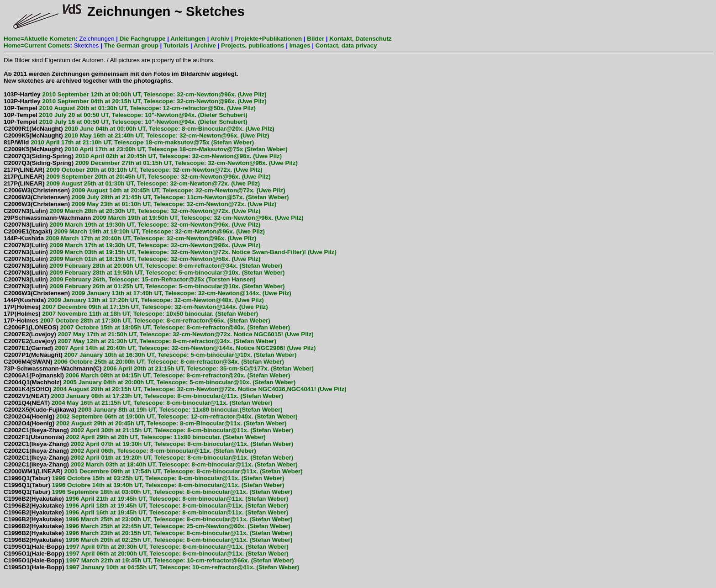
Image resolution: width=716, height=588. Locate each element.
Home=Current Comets (37, 45)
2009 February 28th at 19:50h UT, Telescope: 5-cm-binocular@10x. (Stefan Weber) (144, 273)
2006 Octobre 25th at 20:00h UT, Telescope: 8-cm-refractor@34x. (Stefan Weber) (144, 362)
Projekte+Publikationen (268, 39)
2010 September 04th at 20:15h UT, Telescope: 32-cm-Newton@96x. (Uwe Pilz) (135, 101)
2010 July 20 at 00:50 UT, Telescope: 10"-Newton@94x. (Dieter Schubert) (126, 115)
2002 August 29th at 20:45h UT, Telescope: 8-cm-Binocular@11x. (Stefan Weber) (145, 423)
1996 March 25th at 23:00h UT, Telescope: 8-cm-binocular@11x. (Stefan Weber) (148, 519)
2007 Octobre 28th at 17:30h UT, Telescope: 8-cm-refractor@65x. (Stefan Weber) (137, 320)
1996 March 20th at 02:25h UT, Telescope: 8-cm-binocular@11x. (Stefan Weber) (148, 540)
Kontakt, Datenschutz (360, 39)
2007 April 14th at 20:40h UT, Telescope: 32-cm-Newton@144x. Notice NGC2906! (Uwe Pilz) (160, 348)
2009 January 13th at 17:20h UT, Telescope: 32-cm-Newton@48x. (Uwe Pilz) (134, 300)
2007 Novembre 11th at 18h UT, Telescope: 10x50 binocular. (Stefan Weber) (131, 314)
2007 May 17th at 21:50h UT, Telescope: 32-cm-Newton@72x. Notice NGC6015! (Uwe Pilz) (159, 334)
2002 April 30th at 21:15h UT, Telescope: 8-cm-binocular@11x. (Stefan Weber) (148, 430)
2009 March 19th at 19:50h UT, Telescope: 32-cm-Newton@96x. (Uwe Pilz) (154, 218)
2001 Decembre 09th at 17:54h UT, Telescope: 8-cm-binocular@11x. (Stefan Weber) (153, 471)
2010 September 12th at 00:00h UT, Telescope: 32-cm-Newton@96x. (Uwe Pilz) (135, 94)
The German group (131, 45)
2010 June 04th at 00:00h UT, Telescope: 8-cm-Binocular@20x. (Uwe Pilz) (139, 129)
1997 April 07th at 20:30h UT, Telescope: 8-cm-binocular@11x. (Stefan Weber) (146, 547)
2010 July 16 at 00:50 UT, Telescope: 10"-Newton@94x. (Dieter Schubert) (126, 122)
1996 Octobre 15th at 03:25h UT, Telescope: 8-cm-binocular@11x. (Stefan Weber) (144, 478)
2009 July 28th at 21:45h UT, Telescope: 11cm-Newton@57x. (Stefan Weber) (146, 197)
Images (300, 45)
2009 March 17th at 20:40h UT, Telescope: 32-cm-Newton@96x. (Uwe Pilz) (130, 238)
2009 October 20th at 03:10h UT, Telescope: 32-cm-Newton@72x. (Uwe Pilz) (133, 170)
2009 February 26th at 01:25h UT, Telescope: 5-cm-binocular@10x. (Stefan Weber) (144, 286)
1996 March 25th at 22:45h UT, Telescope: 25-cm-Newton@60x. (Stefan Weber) (147, 526)
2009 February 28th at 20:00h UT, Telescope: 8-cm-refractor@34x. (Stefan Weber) (143, 266)
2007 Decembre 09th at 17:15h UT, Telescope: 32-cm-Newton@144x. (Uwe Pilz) (136, 307)
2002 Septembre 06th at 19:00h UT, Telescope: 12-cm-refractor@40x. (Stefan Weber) (151, 416)
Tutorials (176, 45)
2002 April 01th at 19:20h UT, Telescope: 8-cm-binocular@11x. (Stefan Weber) (148, 458)
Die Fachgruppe (143, 39)
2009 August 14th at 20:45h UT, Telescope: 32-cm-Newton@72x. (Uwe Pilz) (145, 190)
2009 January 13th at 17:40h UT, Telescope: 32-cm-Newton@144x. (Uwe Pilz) (147, 293)
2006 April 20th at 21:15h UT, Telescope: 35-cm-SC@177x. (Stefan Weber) (159, 368)
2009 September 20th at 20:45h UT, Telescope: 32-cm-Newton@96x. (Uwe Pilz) (137, 177)
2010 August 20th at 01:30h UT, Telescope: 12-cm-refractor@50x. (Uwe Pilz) (130, 108)
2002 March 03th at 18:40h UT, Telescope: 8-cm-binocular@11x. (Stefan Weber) (151, 464)
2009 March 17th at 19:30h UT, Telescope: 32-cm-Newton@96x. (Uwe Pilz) (132, 245)
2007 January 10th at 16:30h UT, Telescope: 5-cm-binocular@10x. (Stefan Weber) (150, 355)
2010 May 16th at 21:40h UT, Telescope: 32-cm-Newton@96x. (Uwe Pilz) (137, 135)
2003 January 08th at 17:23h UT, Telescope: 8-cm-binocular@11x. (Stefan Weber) (143, 396)
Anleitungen (188, 39)
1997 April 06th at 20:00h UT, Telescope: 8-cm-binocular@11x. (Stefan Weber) (146, 554)
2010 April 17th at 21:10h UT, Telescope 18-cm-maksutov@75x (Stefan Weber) (129, 142)
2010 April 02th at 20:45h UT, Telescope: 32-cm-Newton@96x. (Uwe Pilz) (143, 156)
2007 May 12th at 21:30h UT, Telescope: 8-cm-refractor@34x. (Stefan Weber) (140, 341)
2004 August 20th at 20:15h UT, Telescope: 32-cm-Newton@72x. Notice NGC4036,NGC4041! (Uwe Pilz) (175, 389)
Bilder (316, 39)
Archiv (220, 39)
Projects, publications (253, 45)
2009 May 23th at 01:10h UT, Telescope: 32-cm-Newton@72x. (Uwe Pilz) (140, 204)
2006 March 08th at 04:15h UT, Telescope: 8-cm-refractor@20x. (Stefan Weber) (147, 375)
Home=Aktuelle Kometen (39, 39)
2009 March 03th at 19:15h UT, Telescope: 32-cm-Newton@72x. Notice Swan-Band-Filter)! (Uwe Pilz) (170, 252)
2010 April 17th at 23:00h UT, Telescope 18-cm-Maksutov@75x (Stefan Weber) (146, 149)
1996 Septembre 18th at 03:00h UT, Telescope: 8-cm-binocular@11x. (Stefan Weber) (148, 492)
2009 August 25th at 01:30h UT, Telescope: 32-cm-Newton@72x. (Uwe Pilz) (132, 183)
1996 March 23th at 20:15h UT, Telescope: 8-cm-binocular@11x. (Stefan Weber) (148, 533)
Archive (205, 45)
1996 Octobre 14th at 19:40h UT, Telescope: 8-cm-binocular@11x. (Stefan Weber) (144, 485)
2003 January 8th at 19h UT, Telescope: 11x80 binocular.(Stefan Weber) (143, 410)
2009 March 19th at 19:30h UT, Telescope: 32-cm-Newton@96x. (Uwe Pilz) (132, 225)
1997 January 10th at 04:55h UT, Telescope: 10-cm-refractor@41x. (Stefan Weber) (151, 567)
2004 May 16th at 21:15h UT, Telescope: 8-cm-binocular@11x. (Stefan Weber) (138, 403)
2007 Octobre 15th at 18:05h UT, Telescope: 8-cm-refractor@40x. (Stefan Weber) (147, 327)
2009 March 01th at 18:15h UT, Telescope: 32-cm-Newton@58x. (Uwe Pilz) (132, 259)
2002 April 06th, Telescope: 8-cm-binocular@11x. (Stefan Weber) (130, 451)
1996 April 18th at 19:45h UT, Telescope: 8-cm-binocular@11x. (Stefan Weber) (146, 506)
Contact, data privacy (346, 45)
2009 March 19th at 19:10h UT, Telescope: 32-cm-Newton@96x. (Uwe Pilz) (134, 231)
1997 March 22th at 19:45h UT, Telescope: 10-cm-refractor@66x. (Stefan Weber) (149, 560)
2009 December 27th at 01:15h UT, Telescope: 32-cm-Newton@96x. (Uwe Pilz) (151, 163)
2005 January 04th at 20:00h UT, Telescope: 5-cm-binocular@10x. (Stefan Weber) (150, 382)
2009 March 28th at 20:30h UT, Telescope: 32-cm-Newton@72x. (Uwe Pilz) (132, 211)
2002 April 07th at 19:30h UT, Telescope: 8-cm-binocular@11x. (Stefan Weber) (148, 444)
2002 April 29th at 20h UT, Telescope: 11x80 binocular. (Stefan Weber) (135, 437)
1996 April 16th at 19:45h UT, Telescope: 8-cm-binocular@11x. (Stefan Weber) (146, 512)
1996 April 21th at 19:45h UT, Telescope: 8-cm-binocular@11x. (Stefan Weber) (146, 499)
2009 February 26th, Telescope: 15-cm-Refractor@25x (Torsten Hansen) (130, 279)
